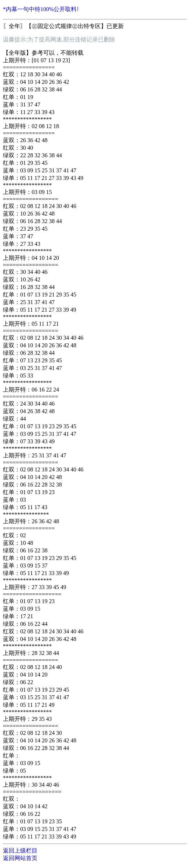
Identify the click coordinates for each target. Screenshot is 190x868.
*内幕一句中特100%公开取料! (41, 9)
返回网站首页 (20, 858)
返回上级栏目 (20, 851)
